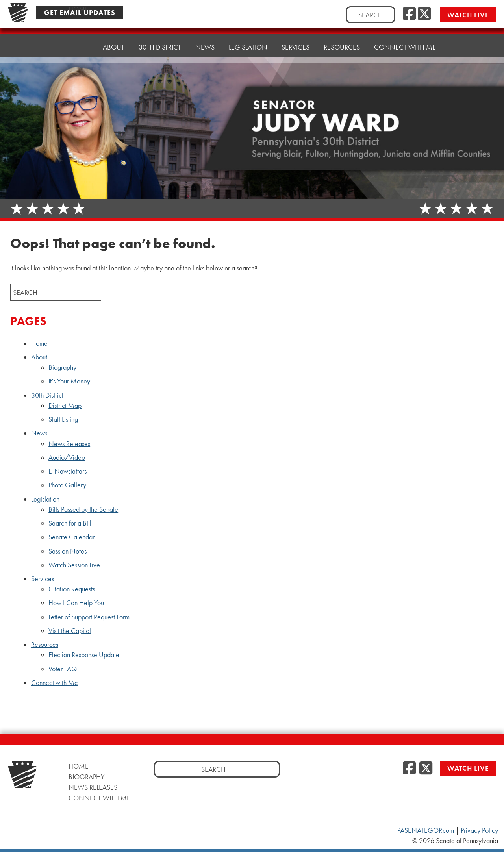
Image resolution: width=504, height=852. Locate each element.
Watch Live (468, 15)
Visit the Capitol (70, 631)
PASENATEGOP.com (426, 830)
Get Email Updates (80, 12)
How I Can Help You (76, 603)
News (205, 47)
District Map (65, 406)
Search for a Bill (70, 523)
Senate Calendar (71, 537)
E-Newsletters (68, 471)
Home (79, 47)
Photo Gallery (67, 485)
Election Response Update (84, 655)
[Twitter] (424, 14)
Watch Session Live (74, 565)
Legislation (248, 47)
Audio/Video (67, 457)
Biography (62, 367)
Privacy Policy (479, 830)
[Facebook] (409, 14)
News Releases (69, 444)
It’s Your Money (69, 381)
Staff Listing (63, 419)
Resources (342, 47)
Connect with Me (405, 47)
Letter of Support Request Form (89, 617)
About (114, 47)
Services (296, 47)
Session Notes (68, 551)
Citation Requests (72, 589)
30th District (160, 47)
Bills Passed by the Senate (83, 509)
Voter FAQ (63, 669)
